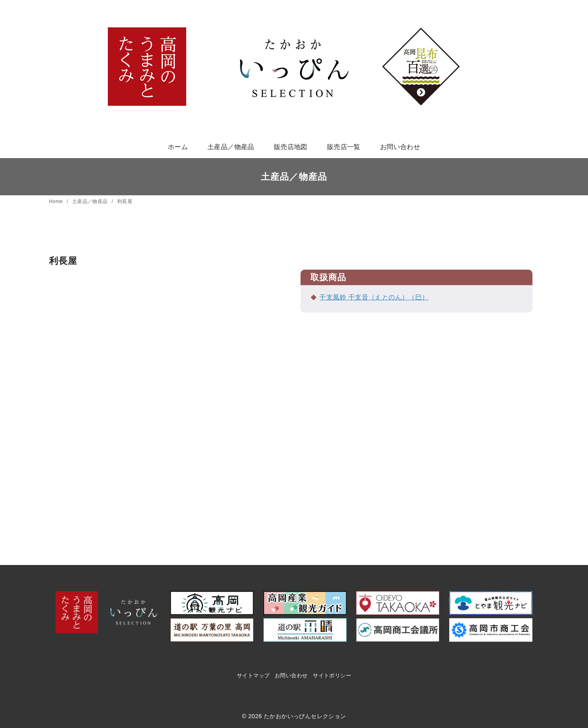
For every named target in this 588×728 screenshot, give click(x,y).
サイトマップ (253, 676)
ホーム (178, 147)
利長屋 (125, 201)
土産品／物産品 (231, 147)
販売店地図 (291, 147)
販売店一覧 (344, 147)
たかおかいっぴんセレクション (305, 716)
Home (57, 201)
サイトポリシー (332, 676)
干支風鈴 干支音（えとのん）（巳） (374, 297)
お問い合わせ (400, 147)
